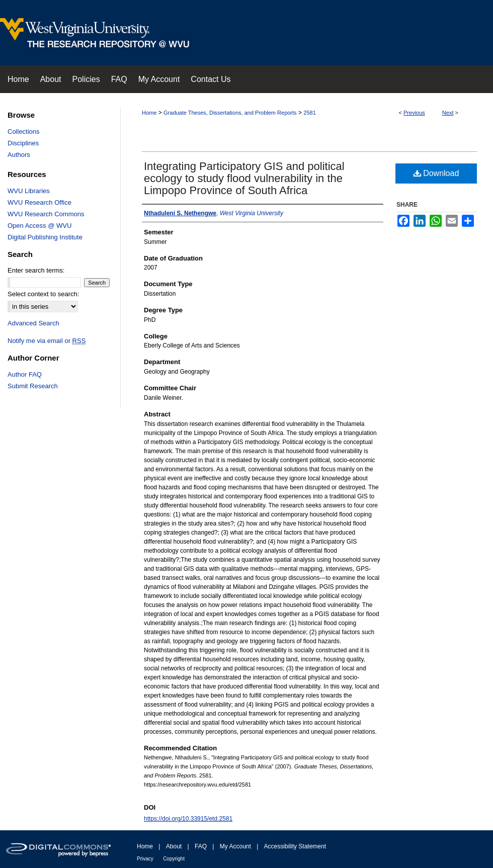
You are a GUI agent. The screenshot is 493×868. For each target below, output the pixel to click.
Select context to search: (43, 294)
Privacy (145, 859)
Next (448, 113)
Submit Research (33, 386)
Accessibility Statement (295, 846)
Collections (24, 132)
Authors (19, 155)
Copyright (174, 859)
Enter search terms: (36, 270)
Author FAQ (25, 374)
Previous (414, 113)
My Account (235, 846)
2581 (309, 113)
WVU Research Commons (46, 214)
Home (149, 113)
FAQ (201, 846)
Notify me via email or (47, 341)
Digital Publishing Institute (45, 237)
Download (436, 173)
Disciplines (23, 143)
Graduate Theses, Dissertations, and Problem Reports (230, 113)
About (174, 846)
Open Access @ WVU (39, 226)
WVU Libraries (29, 191)
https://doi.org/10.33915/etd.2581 (188, 819)
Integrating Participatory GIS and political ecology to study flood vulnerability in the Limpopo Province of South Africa (244, 178)
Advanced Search (33, 323)
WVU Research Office (39, 202)
